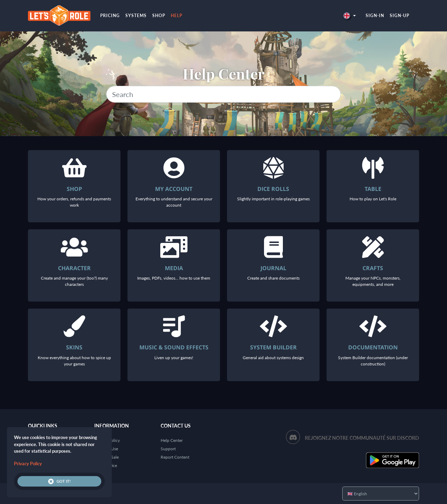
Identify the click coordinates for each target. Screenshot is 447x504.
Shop (159, 16)
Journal (273, 268)
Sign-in (375, 16)
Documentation (373, 347)
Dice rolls (273, 189)
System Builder (273, 347)
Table (373, 189)
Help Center (172, 440)
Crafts (373, 268)
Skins (74, 347)
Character (74, 268)
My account (174, 189)
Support (168, 449)
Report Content (175, 457)
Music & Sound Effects (174, 347)
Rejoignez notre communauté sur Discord (362, 438)
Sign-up (400, 16)
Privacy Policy (28, 464)
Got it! (59, 481)
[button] (350, 16)
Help (177, 16)
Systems (136, 16)
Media (174, 268)
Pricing (110, 16)
